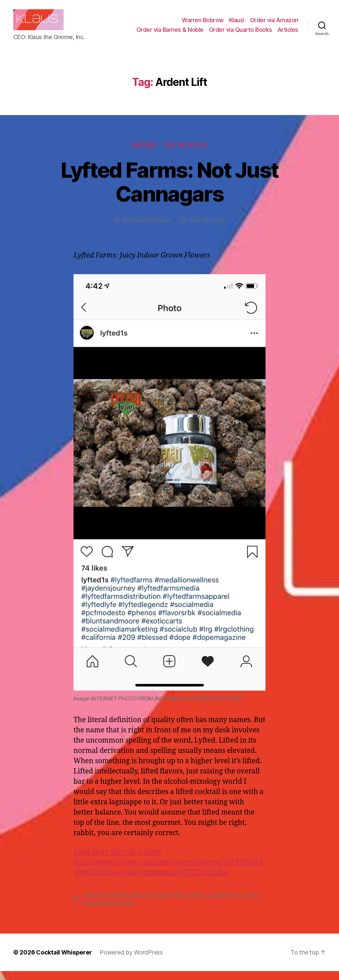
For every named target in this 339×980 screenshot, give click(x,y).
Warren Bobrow (203, 24)
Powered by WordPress (131, 961)
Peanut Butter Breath (108, 912)
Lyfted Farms (224, 904)
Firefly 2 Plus (127, 904)
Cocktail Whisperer (64, 961)
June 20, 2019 (207, 229)
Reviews (144, 153)
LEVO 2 (196, 904)
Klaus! (237, 24)
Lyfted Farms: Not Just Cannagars (169, 191)
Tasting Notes (185, 153)
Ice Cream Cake (165, 904)
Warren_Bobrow (151, 229)
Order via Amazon (274, 24)
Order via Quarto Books (241, 34)
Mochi (250, 904)
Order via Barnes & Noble (170, 34)
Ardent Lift (96, 904)
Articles (288, 34)
